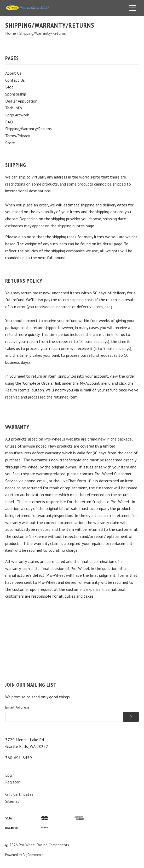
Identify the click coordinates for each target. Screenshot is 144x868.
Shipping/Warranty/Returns (28, 129)
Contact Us (15, 80)
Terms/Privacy (18, 136)
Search (60, 645)
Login (10, 775)
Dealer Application (21, 101)
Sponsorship (16, 94)
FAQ (9, 122)
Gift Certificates (19, 794)
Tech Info (14, 108)
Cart (76, 645)
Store (10, 143)
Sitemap (12, 801)
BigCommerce (33, 855)
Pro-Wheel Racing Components (44, 845)
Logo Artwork (17, 115)
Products (13, 645)
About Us (13, 73)
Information (38, 645)
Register (12, 782)
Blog (9, 87)
